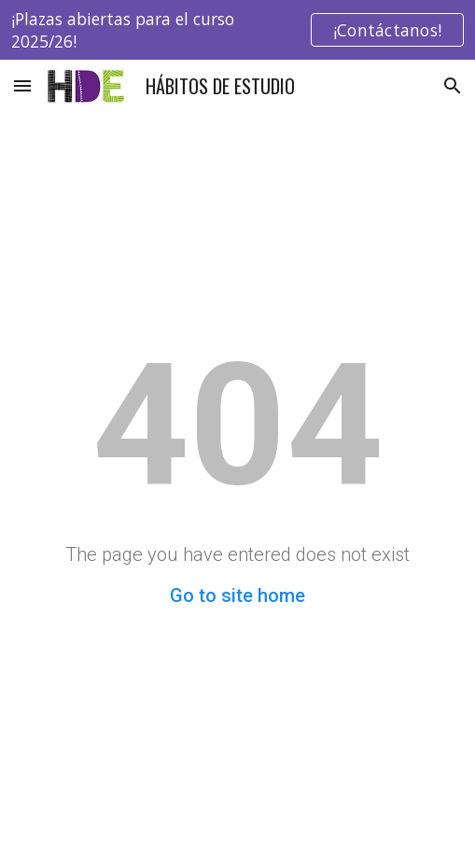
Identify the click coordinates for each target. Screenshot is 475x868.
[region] (237, 30)
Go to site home (237, 595)
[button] (22, 85)
